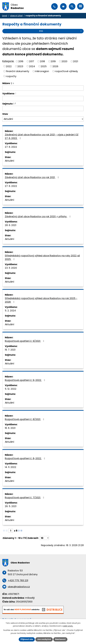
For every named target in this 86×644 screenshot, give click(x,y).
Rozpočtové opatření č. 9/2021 (25, 341)
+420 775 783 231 (54, 6)
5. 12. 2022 (11, 389)
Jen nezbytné (44, 639)
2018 (42, 61)
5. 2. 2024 (10, 311)
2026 (55, 66)
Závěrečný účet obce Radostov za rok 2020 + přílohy (38, 216)
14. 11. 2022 (11, 467)
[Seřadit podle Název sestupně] (14, 84)
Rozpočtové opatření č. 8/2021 (25, 419)
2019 (53, 61)
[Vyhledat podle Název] (43, 88)
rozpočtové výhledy (66, 71)
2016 (21, 61)
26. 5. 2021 (11, 506)
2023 (20, 66)
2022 (9, 66)
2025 (44, 66)
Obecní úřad (16, 16)
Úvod (5, 16)
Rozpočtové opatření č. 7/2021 (25, 498)
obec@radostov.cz (63, 6)
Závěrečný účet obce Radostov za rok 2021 (32, 177)
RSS (61, 31)
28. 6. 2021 (11, 225)
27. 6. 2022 (11, 147)
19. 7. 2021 (10, 350)
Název (7, 83)
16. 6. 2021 (10, 428)
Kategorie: (8, 61)
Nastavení (60, 639)
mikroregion (42, 71)
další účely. (68, 626)
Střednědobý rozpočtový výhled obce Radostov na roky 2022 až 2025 (42, 257)
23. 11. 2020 (11, 268)
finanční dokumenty (18, 71)
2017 (32, 61)
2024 (32, 66)
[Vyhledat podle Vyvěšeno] (43, 99)
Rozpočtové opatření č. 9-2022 (25, 380)
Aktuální (9, 161)
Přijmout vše (27, 639)
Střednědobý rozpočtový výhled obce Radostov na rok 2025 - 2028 (41, 300)
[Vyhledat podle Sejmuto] (43, 108)
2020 (64, 61)
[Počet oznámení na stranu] (44, 538)
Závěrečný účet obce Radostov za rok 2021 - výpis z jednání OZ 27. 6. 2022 (42, 136)
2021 (76, 61)
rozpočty (11, 76)
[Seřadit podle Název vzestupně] (14, 83)
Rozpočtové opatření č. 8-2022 (25, 458)
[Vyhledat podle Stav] (43, 119)
